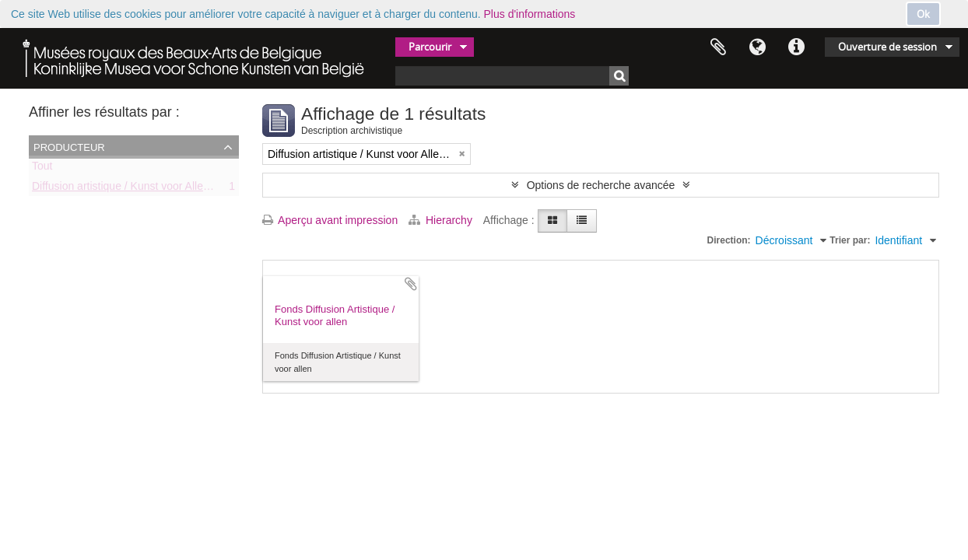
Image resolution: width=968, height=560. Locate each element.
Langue (757, 47)
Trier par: (850, 240)
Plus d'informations (530, 14)
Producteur (69, 146)
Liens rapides (796, 47)
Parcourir (430, 47)
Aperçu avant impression (330, 220)
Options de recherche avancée (601, 185)
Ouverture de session (887, 47)
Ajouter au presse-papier (411, 284)
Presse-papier (718, 47)
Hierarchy (442, 220)
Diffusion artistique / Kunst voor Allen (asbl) (136, 189)
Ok (923, 14)
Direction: (729, 240)
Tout (42, 169)
